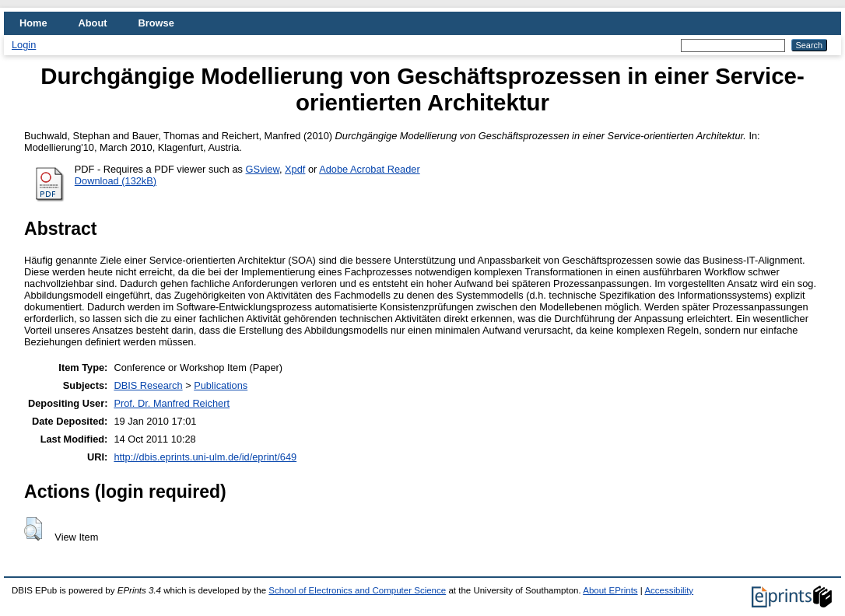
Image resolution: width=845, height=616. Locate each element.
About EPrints (610, 590)
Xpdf (295, 169)
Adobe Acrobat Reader (369, 169)
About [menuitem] (93, 23)
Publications (221, 385)
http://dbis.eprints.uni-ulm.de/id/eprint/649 (205, 457)
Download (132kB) (116, 181)
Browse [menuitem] (156, 23)
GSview (263, 169)
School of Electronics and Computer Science (357, 590)
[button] (33, 529)
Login (24, 45)
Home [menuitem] (33, 23)
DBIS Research (148, 385)
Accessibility (669, 590)
